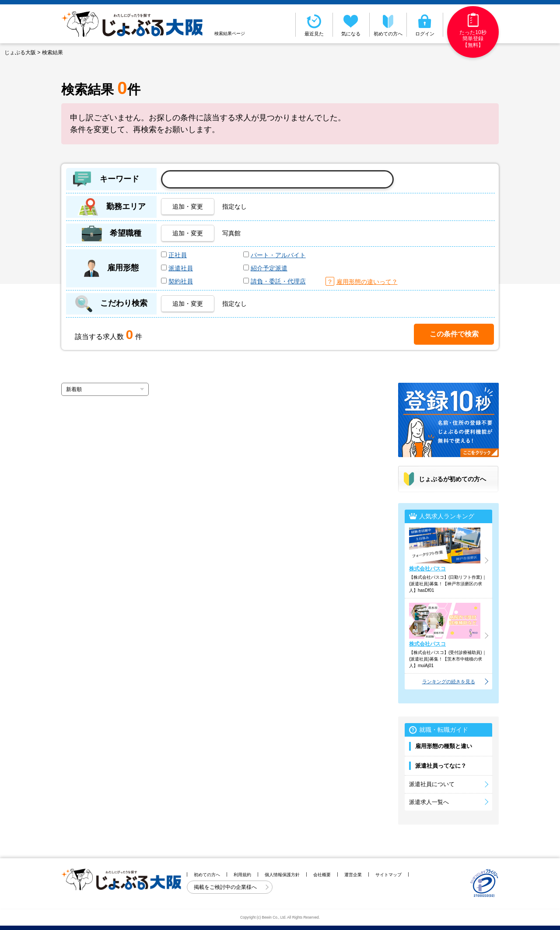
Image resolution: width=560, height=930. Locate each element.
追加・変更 (188, 206)
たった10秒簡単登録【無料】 (473, 30)
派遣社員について (432, 784)
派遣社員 (181, 268)
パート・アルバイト (278, 255)
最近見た (314, 24)
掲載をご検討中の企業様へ (226, 887)
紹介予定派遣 (269, 268)
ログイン (425, 24)
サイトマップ (388, 875)
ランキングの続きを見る (449, 682)
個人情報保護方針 (282, 875)
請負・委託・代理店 (278, 281)
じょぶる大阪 (20, 52)
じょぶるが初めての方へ (452, 479)
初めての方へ (388, 24)
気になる (351, 24)
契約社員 (181, 281)
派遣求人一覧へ (429, 802)
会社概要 (322, 875)
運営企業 (353, 875)
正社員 (178, 255)
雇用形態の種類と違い (444, 746)
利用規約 (242, 875)
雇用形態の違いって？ (367, 282)
